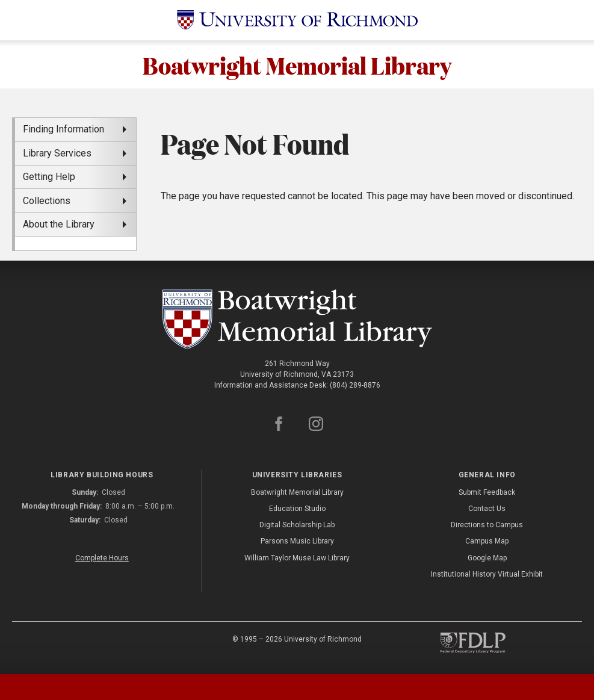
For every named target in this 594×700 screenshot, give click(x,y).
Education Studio (297, 509)
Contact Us (487, 509)
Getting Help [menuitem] (49, 177)
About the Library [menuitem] (59, 224)
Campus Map (487, 541)
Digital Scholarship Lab (297, 525)
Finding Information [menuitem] (63, 129)
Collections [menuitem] (47, 201)
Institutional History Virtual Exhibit (487, 574)
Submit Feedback (487, 492)
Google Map (487, 558)
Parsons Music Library (297, 541)
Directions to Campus (487, 525)
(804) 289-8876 (355, 385)
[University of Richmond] (297, 20)
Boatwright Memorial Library (297, 64)
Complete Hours (102, 558)
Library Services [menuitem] (57, 153)
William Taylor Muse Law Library (297, 558)
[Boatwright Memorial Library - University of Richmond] (297, 319)
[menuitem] (76, 243)
